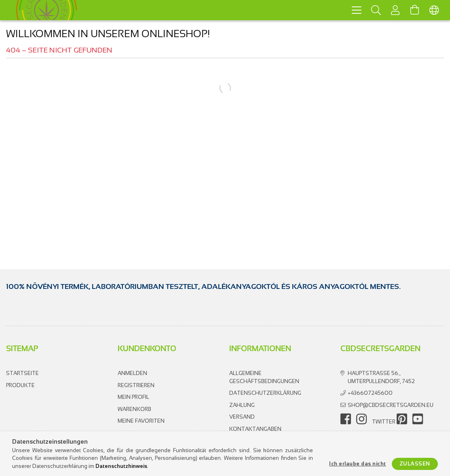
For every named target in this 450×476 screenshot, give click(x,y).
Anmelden (132, 373)
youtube (418, 419)
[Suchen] (376, 10)
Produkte (20, 385)
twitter (384, 422)
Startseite (22, 373)
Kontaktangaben (255, 429)
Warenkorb (134, 409)
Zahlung (242, 405)
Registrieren (136, 385)
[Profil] (395, 10)
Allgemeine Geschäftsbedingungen (264, 377)
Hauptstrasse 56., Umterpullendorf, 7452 (381, 377)
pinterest (402, 419)
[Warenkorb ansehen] (415, 10)
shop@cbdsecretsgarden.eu (391, 405)
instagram (361, 419)
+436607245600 (370, 393)
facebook (346, 419)
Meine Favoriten (141, 421)
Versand (242, 417)
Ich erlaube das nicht (358, 464)
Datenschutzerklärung (265, 393)
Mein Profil (133, 397)
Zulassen (415, 464)
